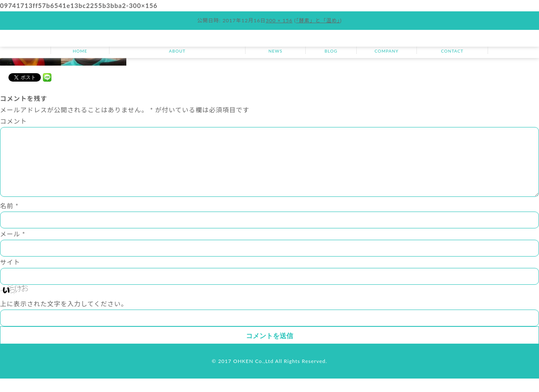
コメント (13, 121)
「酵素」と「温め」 (318, 20)
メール (13, 247)
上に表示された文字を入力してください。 (64, 317)
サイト (10, 275)
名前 (9, 219)
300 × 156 (279, 20)
